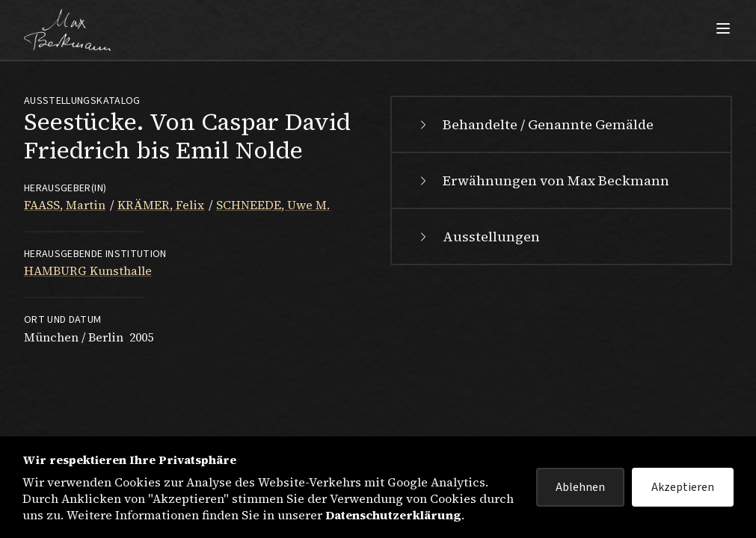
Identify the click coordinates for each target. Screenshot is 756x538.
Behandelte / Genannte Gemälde (535, 124)
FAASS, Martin (65, 205)
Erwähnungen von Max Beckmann (543, 180)
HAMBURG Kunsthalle (88, 270)
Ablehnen (580, 487)
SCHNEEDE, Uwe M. (273, 205)
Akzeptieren (683, 487)
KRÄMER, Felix (161, 205)
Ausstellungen (478, 236)
